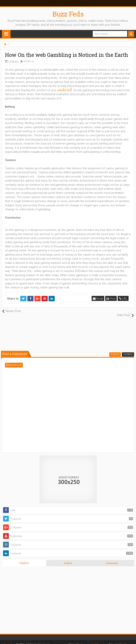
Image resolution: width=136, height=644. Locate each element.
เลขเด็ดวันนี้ (64, 90)
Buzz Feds (68, 14)
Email (98, 299)
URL (123, 299)
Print (111, 299)
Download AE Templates (93, 640)
